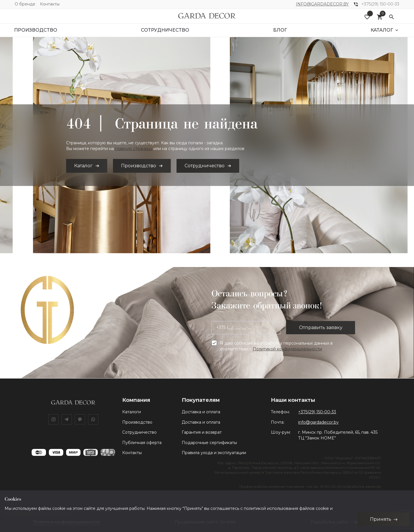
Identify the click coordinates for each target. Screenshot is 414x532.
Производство (137, 422)
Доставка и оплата (201, 412)
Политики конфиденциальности (38, 514)
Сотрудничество (139, 432)
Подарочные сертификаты (209, 443)
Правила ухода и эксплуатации (214, 453)
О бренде (25, 4)
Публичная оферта (142, 443)
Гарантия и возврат (202, 432)
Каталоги (132, 412)
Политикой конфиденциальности (287, 349)
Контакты (50, 4)
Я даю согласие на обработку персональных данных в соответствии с (276, 346)
